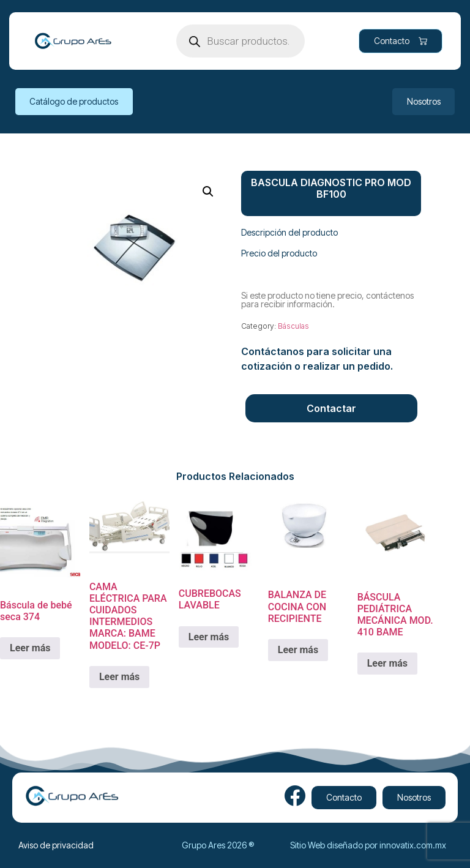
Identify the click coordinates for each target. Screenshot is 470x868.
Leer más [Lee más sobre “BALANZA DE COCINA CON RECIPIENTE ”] (298, 650)
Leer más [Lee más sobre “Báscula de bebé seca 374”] (30, 648)
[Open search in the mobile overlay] (241, 41)
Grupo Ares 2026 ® (218, 845)
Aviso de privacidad (56, 845)
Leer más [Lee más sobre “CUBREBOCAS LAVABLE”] (209, 637)
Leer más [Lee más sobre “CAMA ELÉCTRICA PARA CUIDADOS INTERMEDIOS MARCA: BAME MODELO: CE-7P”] (119, 677)
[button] (208, 192)
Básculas (293, 326)
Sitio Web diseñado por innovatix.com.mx (368, 845)
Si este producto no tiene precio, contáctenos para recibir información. (327, 300)
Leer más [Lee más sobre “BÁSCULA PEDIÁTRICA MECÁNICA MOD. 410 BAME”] (387, 663)
